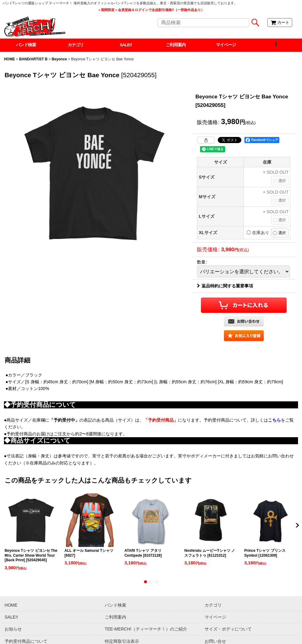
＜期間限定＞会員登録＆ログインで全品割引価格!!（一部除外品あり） (151, 10)
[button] (276, 45)
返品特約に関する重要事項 (225, 286)
